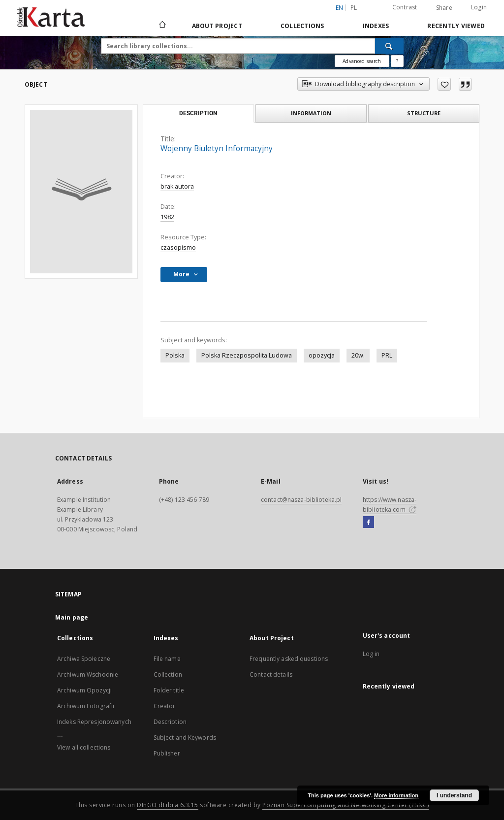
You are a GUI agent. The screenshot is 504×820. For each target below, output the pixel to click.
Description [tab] (198, 113)
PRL (387, 355)
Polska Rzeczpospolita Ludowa (247, 355)
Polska (175, 355)
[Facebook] (368, 523)
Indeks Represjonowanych (94, 722)
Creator (165, 706)
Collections (302, 26)
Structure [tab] (424, 113)
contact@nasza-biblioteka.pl (301, 500)
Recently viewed (456, 26)
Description (170, 722)
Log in (371, 654)
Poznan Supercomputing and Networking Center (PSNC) (346, 805)
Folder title (169, 690)
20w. (358, 355)
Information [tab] (311, 113)
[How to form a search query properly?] (397, 61)
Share (444, 8)
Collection (168, 674)
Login (479, 7)
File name (167, 659)
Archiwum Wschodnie (88, 674)
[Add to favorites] (444, 84)
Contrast (405, 7)
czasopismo (178, 247)
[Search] (389, 46)
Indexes (376, 26)
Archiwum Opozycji (84, 690)
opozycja (322, 355)
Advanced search (362, 61)
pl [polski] (354, 8)
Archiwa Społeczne (84, 659)
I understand (454, 795)
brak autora (177, 186)
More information (396, 795)
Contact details (271, 674)
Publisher (167, 753)
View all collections (84, 747)
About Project (217, 26)
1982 (167, 217)
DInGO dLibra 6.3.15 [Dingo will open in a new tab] (168, 805)
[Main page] (162, 26)
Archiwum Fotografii (86, 706)
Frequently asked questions (289, 659)
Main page (72, 617)
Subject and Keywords (185, 738)
